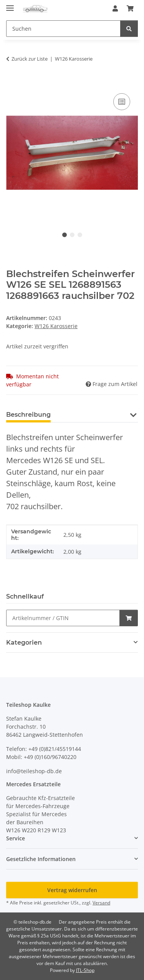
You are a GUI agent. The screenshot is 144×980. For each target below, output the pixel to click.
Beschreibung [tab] (28, 415)
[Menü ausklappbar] (10, 5)
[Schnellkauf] (63, 618)
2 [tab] (72, 235)
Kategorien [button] (24, 643)
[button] (115, 8)
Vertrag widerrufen (72, 890)
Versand (101, 903)
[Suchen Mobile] (63, 29)
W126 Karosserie (56, 326)
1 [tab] (65, 235)
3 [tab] (80, 235)
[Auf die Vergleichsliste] (122, 102)
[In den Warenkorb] (12, 83)
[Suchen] (129, 29)
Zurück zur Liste (30, 59)
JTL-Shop (85, 970)
